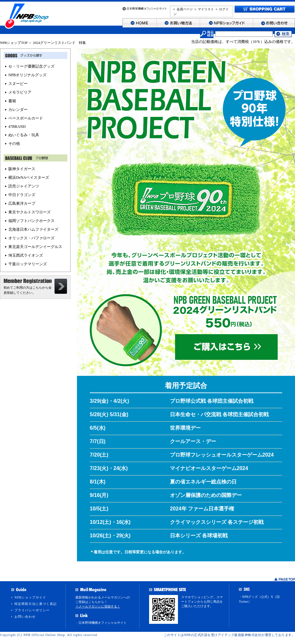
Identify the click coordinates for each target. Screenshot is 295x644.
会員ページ (185, 9)
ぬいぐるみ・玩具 (24, 135)
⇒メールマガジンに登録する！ (98, 606)
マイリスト (206, 9)
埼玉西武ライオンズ (26, 255)
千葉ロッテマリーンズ (28, 264)
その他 (14, 144)
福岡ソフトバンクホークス (31, 221)
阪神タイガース (22, 169)
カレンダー (18, 110)
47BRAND (17, 127)
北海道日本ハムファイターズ (33, 229)
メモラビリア (20, 92)
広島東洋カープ (22, 203)
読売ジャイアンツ (24, 186)
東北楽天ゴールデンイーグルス (35, 247)
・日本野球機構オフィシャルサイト (101, 623)
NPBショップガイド (30, 597)
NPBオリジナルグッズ (27, 75)
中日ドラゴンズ (22, 195)
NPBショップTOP (14, 43)
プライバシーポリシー (32, 610)
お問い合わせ (25, 617)
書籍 (12, 101)
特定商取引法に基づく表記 (36, 604)
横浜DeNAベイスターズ (29, 178)
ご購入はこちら (226, 347)
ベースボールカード (26, 118)
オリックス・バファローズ (31, 238)
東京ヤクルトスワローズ (29, 212)
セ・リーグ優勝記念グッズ (31, 66)
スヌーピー (18, 84)
